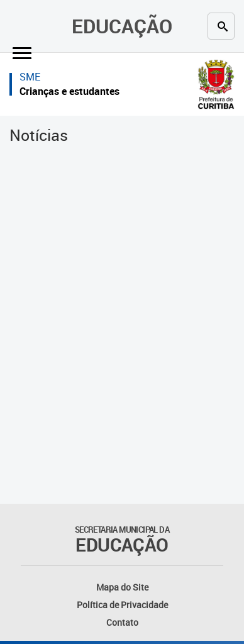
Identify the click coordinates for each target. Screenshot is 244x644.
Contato (122, 622)
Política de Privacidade (122, 605)
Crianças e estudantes (69, 91)
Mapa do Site (122, 587)
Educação (122, 26)
